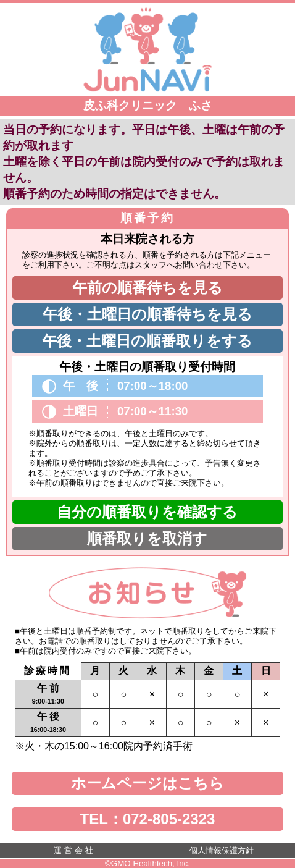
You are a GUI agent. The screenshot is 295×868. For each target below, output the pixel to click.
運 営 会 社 (73, 850)
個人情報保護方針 (222, 850)
